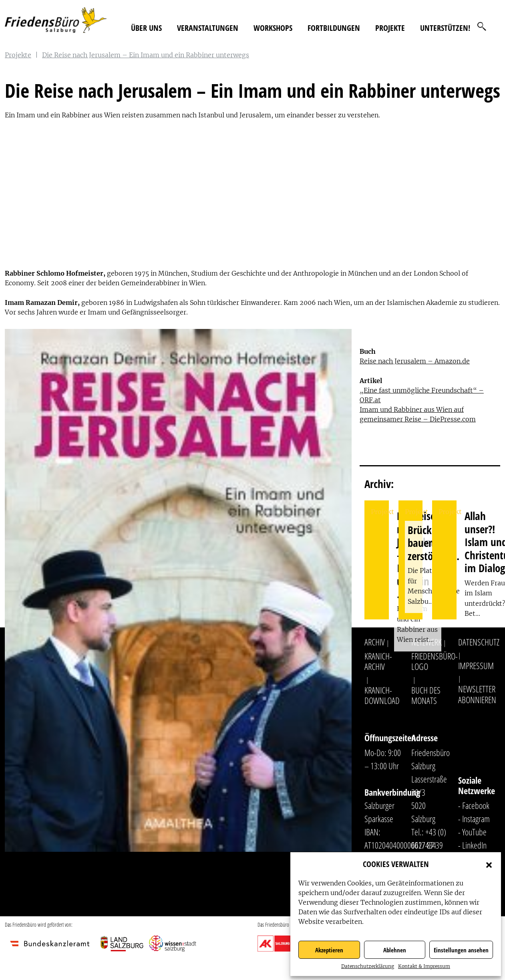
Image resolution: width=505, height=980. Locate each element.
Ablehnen (395, 950)
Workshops (273, 28)
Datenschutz (479, 642)
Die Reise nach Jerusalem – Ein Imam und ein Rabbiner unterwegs (146, 55)
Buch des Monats (426, 695)
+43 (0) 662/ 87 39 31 (429, 845)
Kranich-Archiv (378, 661)
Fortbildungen (334, 28)
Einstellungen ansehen (461, 950)
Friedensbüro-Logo (435, 661)
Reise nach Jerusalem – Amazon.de (415, 361)
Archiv (375, 642)
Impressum (476, 665)
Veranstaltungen (208, 28)
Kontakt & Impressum (424, 966)
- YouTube (472, 832)
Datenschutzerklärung (368, 966)
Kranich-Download (382, 695)
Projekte (390, 28)
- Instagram (474, 819)
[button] (489, 864)
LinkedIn (474, 845)
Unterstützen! (445, 28)
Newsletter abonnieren (477, 694)
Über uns (146, 28)
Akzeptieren (329, 950)
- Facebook (474, 805)
